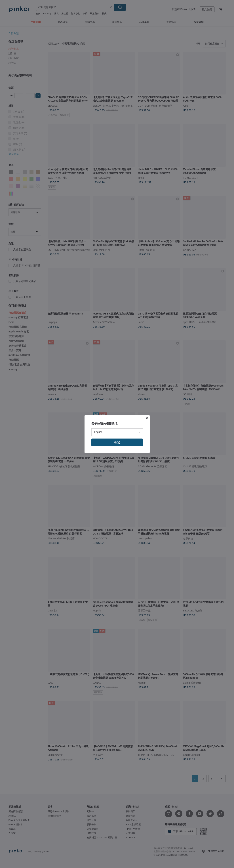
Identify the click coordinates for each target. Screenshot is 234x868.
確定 (117, 442)
